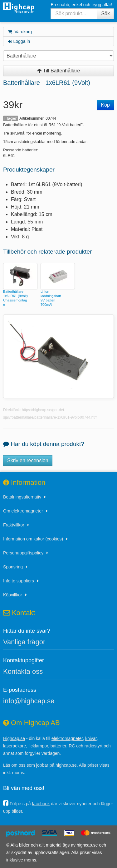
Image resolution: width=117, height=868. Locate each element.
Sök (105, 14)
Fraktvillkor (14, 525)
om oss (18, 765)
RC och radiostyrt (85, 746)
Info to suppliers (19, 581)
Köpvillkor (13, 595)
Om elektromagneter (23, 511)
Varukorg (19, 32)
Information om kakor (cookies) (33, 539)
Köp (105, 105)
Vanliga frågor (24, 642)
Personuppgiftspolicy (23, 553)
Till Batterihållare (59, 71)
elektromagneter (67, 738)
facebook (41, 804)
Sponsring (13, 567)
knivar (91, 738)
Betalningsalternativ (22, 497)
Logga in (19, 41)
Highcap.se (14, 738)
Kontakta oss (23, 671)
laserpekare (15, 746)
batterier (58, 746)
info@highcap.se (29, 701)
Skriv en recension (28, 460)
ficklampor (38, 746)
